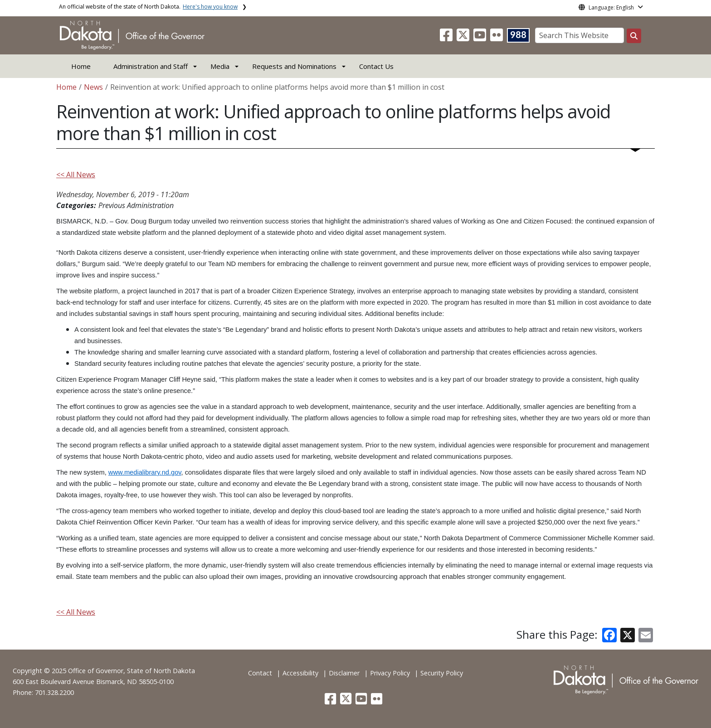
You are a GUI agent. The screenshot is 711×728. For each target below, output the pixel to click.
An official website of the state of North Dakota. (148, 7)
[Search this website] (634, 36)
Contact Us (376, 66)
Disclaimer (344, 673)
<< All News (76, 175)
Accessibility (300, 673)
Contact (260, 673)
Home (81, 66)
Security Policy (442, 673)
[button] (447, 38)
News (93, 87)
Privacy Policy (390, 673)
